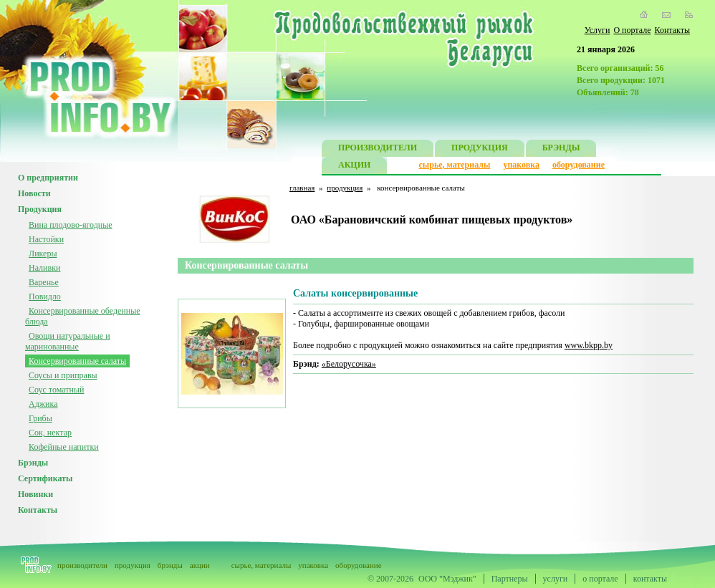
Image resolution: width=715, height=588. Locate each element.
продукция (345, 188)
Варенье (44, 282)
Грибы (40, 418)
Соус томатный (56, 390)
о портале (600, 579)
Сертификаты (45, 478)
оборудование (579, 165)
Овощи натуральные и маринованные (68, 341)
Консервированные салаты (77, 361)
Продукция (40, 209)
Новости (34, 193)
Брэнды (33, 463)
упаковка (521, 165)
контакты (650, 579)
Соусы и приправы (63, 375)
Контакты (672, 30)
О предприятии (48, 178)
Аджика (43, 404)
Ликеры (43, 254)
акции (200, 565)
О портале (632, 30)
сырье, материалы (455, 165)
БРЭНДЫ (561, 149)
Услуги (598, 30)
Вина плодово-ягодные (71, 225)
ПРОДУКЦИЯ (480, 149)
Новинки (35, 494)
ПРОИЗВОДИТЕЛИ (378, 149)
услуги (556, 579)
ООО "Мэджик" (447, 579)
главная (302, 188)
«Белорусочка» (349, 364)
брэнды (170, 565)
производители (82, 565)
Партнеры (510, 579)
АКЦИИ (354, 167)
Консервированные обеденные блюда (83, 316)
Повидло (45, 297)
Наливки (44, 268)
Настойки (46, 239)
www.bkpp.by (589, 345)
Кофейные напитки (64, 447)
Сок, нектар (50, 433)
